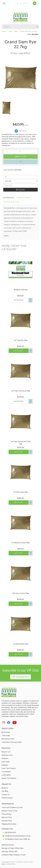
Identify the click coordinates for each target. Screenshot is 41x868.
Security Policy (7, 821)
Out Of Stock (19, 300)
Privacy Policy (7, 814)
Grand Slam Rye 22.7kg (28, 31)
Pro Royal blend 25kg (20, 644)
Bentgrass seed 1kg (21, 290)
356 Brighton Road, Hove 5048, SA (16, 839)
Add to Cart (21, 156)
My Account (22, 3)
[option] (20, 78)
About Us (5, 788)
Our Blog (5, 791)
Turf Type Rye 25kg (21, 340)
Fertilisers (5, 758)
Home (4, 31)
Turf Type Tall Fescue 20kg (20, 391)
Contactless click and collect (12, 742)
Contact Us (6, 794)
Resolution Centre (8, 739)
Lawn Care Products (9, 768)
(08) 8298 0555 (9, 833)
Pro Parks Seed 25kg (20, 492)
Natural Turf (6, 752)
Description (8, 198)
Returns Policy (7, 817)
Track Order (6, 735)
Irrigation (5, 765)
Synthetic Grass (7, 755)
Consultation (6, 772)
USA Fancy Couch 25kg (20, 593)
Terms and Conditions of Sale (12, 807)
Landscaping (6, 775)
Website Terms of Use (10, 811)
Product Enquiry (7, 798)
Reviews (11, 202)
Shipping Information (9, 824)
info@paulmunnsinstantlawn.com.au (16, 836)
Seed (10, 31)
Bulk (16, 31)
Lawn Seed (6, 762)
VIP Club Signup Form (20, 677)
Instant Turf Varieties (9, 778)
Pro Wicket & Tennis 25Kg (21, 543)
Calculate (20, 190)
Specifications (23, 198)
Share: (33, 34)
